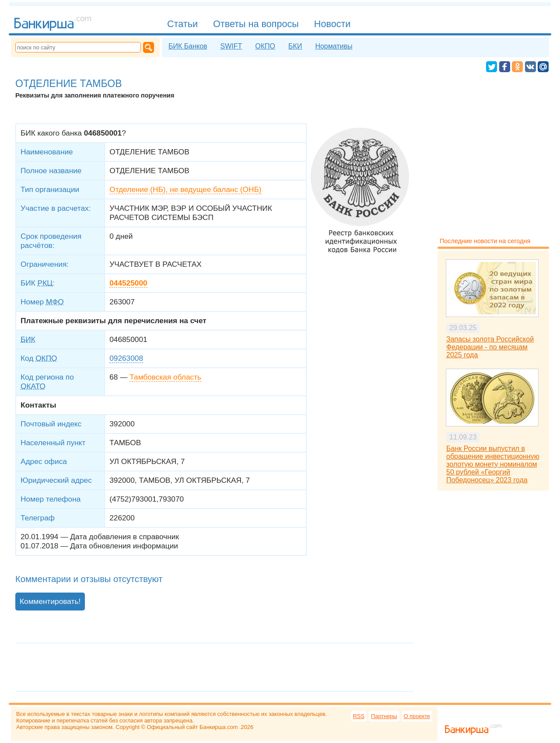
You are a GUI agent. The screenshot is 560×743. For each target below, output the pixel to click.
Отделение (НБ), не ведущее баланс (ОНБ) (185, 189)
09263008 (126, 358)
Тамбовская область (165, 377)
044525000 (128, 283)
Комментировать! (50, 601)
